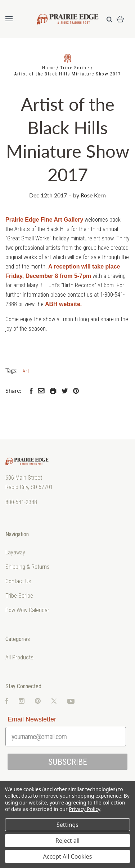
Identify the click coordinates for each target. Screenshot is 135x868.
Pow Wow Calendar (27, 610)
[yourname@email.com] (66, 737)
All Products (19, 657)
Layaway (15, 552)
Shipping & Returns (28, 567)
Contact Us (18, 581)
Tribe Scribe (19, 596)
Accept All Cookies (68, 856)
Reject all (67, 841)
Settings (67, 825)
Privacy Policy (84, 809)
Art (26, 371)
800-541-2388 (21, 502)
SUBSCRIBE (68, 762)
